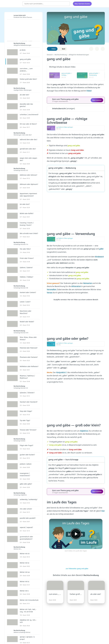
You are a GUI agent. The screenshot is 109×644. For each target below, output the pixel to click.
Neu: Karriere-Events (82, 4)
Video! (89, 91)
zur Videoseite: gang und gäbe (76, 568)
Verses (50, 293)
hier (103, 511)
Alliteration (76, 286)
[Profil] (101, 4)
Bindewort (100, 257)
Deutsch (50, 55)
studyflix (14, 4)
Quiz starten (97, 100)
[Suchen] (67, 4)
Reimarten (88, 283)
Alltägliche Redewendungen (79, 55)
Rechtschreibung (61, 55)
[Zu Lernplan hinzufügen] (91, 49)
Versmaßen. (52, 289)
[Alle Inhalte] (96, 4)
